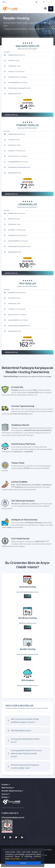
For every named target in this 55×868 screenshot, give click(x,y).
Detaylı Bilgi (15, 859)
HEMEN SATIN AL (11, 115)
